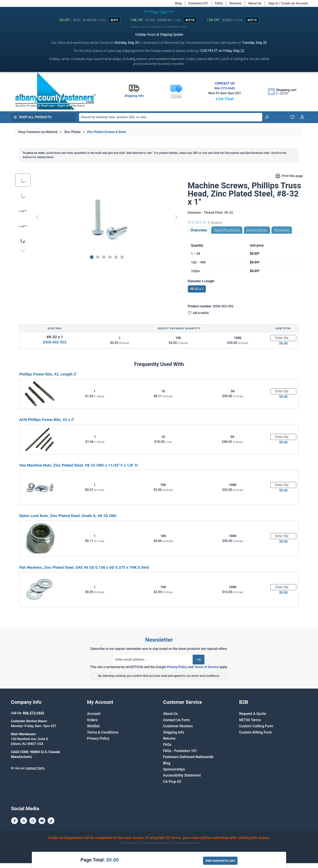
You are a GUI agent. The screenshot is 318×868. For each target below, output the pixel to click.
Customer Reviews (178, 726)
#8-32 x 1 (197, 289)
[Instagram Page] (33, 821)
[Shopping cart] (282, 92)
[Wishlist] (292, 117)
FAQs (167, 745)
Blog (178, 3)
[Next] (176, 217)
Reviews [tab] (282, 230)
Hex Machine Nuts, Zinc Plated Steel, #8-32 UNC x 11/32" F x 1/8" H (78, 465)
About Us (255, 3)
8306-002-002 (55, 342)
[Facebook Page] (15, 821)
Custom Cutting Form (256, 726)
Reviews (236, 3)
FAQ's (219, 3)
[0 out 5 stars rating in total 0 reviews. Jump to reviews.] (205, 222)
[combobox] (171, 117)
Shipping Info (174, 732)
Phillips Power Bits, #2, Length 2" (48, 374)
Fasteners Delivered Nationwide (188, 757)
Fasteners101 (198, 3)
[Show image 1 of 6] (92, 257)
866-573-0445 (225, 88)
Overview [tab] (199, 230)
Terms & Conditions (103, 732)
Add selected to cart (220, 861)
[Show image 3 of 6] (104, 257)
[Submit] (199, 660)
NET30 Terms (250, 720)
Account (94, 714)
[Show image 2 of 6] (98, 257)
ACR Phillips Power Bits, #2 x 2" (47, 420)
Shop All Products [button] (32, 117)
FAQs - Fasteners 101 (180, 751)
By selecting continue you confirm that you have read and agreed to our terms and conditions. (159, 676)
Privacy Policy (177, 667)
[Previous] (38, 217)
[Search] (267, 117)
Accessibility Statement (182, 775)
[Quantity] (283, 338)
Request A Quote (252, 714)
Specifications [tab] (227, 230)
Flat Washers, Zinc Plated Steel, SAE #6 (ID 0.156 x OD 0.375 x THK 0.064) (84, 567)
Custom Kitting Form (256, 732)
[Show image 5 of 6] (116, 257)
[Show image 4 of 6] (110, 257)
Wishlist (93, 726)
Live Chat (225, 99)
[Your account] (302, 117)
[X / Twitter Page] (24, 821)
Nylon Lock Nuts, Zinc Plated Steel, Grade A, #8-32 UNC (68, 516)
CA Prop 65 (172, 782)
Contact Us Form (176, 720)
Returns (169, 738)
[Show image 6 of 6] (122, 257)
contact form (35, 768)
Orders (92, 720)
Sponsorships (174, 769)
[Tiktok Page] (51, 821)
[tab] (257, 230)
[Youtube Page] (42, 821)
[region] (97, 217)
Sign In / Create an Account (288, 3)
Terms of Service (206, 667)
